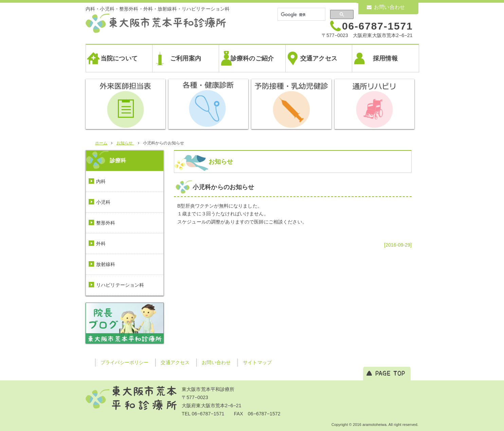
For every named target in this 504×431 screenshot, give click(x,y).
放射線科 (106, 264)
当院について (119, 58)
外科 (101, 244)
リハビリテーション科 (120, 285)
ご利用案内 (186, 58)
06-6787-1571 (377, 26)
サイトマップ (257, 362)
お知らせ (221, 162)
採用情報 (385, 58)
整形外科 (106, 223)
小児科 (103, 202)
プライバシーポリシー (124, 362)
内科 (101, 181)
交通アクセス (319, 58)
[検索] (301, 15)
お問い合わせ (386, 7)
